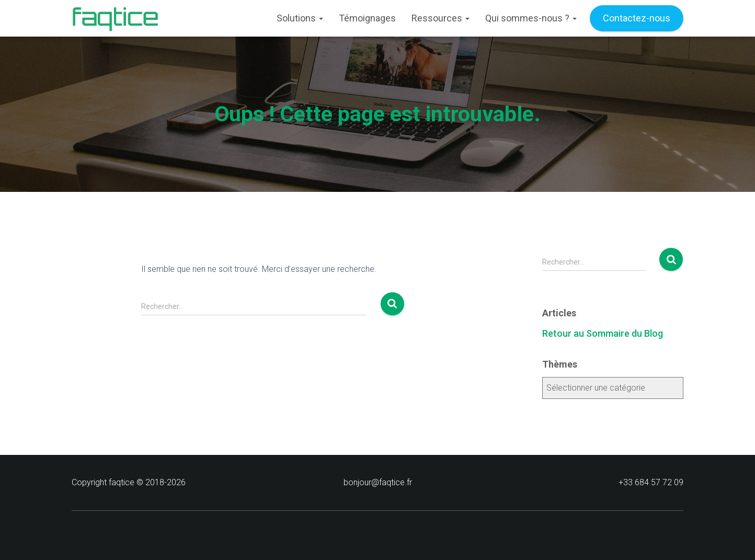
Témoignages (367, 18)
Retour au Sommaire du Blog (603, 333)
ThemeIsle (664, 536)
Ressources (441, 18)
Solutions (300, 18)
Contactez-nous (637, 18)
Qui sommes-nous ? (531, 18)
